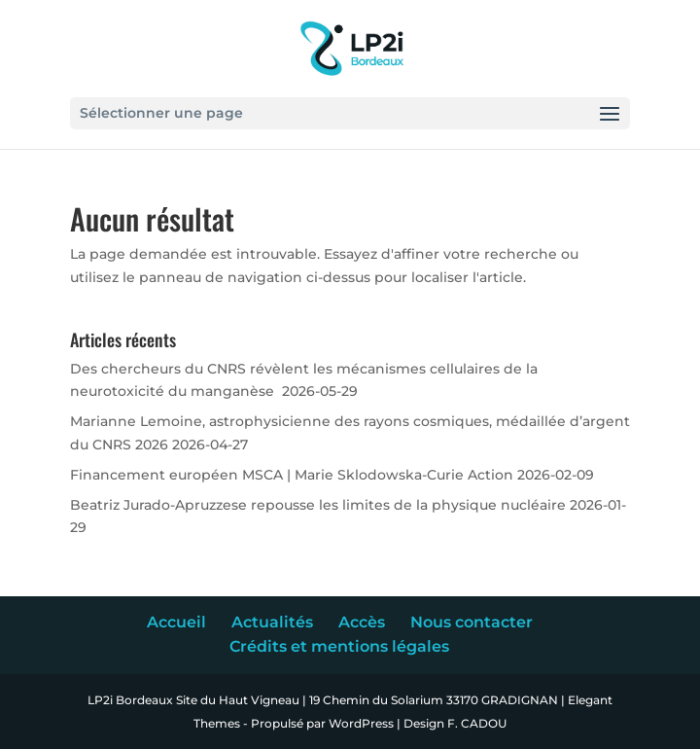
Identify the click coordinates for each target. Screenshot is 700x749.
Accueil (176, 622)
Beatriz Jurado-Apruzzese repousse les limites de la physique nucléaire (318, 505)
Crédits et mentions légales (339, 646)
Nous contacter (472, 622)
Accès (362, 622)
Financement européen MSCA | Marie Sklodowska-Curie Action (292, 475)
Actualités (272, 622)
